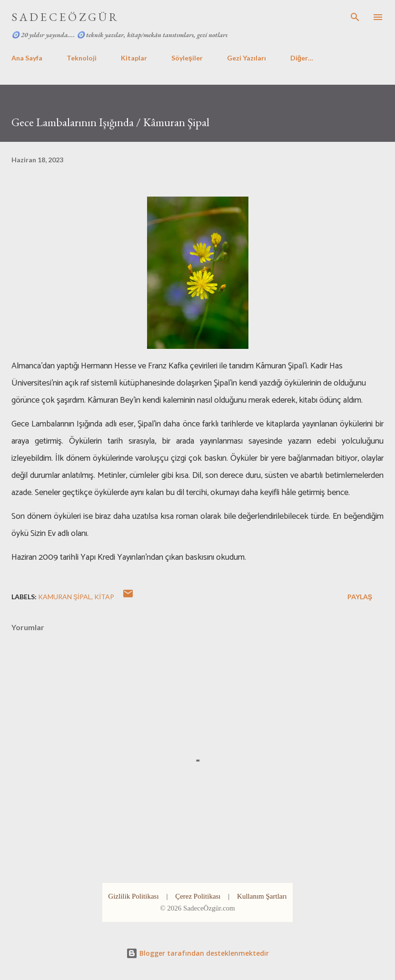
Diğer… (302, 58)
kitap (104, 597)
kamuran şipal (65, 597)
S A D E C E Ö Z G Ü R (64, 17)
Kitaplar (134, 58)
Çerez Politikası (198, 896)
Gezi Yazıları (247, 58)
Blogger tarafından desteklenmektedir (197, 953)
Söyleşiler (187, 58)
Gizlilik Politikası (133, 896)
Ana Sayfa (27, 58)
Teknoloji (82, 58)
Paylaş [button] (360, 597)
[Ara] (355, 17)
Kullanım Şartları (262, 896)
